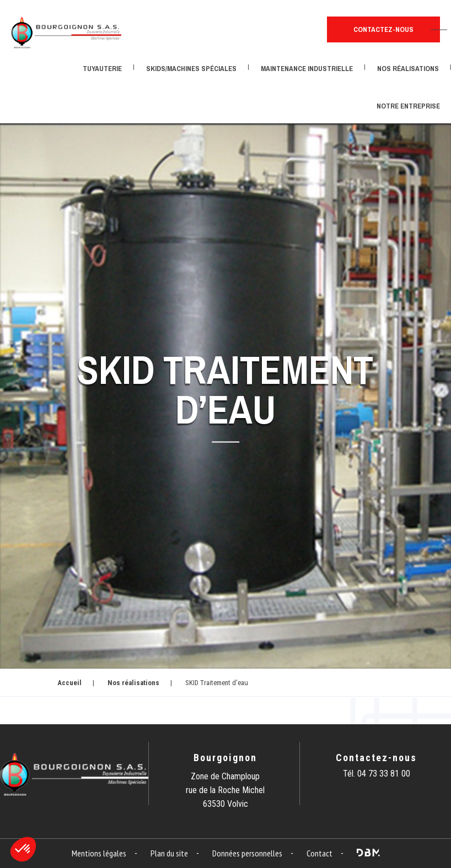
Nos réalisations (408, 69)
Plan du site (169, 853)
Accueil (69, 683)
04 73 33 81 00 (384, 774)
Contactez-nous (383, 29)
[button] (23, 849)
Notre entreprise (408, 106)
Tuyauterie (102, 69)
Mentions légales (99, 853)
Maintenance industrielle (307, 69)
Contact (320, 853)
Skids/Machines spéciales (191, 69)
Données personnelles (247, 853)
